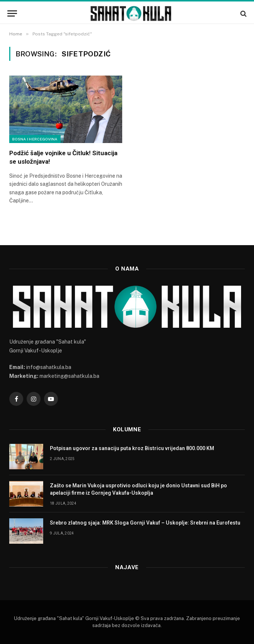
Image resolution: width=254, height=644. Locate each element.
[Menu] (12, 13)
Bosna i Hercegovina (35, 139)
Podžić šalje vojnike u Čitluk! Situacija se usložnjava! (63, 157)
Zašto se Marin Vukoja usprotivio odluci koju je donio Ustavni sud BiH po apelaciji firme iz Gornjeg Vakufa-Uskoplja (138, 489)
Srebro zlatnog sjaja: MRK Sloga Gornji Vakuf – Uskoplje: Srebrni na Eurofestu (145, 523)
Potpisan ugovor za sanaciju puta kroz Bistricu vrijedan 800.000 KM (132, 448)
